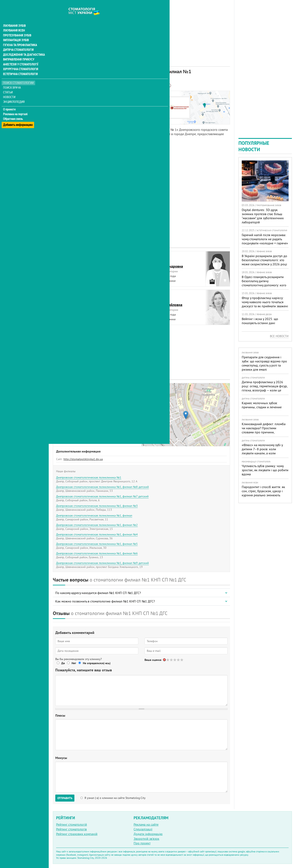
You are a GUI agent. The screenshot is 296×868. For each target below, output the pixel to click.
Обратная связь (13, 111)
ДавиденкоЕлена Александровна (165, 264)
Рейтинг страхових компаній (77, 834)
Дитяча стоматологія (18, 42)
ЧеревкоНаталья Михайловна (165, 302)
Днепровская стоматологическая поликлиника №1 (89, 477)
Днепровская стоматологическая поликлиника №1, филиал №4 (97, 534)
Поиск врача (12, 80)
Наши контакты (67, 110)
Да (63, 663)
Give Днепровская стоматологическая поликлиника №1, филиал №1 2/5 (172, 660)
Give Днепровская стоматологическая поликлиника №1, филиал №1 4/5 (179, 660)
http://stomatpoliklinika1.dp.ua (83, 459)
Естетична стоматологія (20, 67)
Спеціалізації (143, 829)
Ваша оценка (153, 660)
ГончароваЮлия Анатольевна (71, 264)
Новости (10, 90)
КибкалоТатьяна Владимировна (75, 302)
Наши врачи (65, 105)
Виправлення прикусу (18, 52)
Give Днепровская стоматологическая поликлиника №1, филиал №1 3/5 (175, 660)
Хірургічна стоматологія (20, 62)
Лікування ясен (14, 22)
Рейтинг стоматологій (72, 824)
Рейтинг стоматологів (71, 829)
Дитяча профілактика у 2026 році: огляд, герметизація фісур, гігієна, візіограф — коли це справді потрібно (265, 388)
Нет (74, 663)
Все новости (279, 336)
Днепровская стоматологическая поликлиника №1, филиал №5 (97, 544)
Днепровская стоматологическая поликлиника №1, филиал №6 (97, 553)
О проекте (10, 102)
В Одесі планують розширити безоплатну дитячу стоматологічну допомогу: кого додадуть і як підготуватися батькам (264, 285)
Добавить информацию (18, 116)
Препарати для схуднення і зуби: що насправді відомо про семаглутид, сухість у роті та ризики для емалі (264, 363)
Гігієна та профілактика (20, 37)
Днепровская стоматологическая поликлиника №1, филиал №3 (97, 506)
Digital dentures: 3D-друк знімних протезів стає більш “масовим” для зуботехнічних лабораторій (263, 216)
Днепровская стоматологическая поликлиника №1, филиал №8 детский (102, 487)
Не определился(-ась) (97, 663)
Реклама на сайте (146, 824)
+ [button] (147, 389)
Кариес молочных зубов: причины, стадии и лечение (262, 405)
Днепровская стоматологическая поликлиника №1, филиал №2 (97, 525)
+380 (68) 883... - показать (97, 425)
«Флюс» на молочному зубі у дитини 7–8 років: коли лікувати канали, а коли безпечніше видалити (262, 451)
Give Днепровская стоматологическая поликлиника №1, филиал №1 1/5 (168, 660)
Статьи (8, 85)
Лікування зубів (14, 17)
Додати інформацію (148, 834)
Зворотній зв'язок (146, 839)
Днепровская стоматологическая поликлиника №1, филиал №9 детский (102, 563)
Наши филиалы (67, 114)
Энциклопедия (14, 94)
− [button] (147, 395)
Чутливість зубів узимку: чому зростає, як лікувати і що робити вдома (265, 470)
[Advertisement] (141, 29)
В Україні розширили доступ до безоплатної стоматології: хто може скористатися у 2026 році (264, 260)
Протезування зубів (17, 27)
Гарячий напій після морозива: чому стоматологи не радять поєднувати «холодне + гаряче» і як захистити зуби (265, 241)
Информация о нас (70, 100)
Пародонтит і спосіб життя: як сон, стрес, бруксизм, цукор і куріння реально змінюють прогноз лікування (263, 493)
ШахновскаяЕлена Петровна (69, 341)
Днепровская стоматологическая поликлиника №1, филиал (94, 515)
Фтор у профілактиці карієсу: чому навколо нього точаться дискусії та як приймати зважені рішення (265, 304)
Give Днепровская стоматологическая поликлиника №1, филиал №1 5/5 (182, 660)
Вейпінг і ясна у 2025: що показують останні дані (260, 321)
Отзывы (61, 119)
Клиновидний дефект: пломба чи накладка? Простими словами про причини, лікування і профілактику (264, 430)
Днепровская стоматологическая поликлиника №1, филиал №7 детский (102, 496)
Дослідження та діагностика (23, 47)
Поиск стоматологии (18, 75)
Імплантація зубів (16, 32)
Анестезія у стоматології (20, 57)
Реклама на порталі (16, 107)
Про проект (142, 843)
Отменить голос (165, 660)
